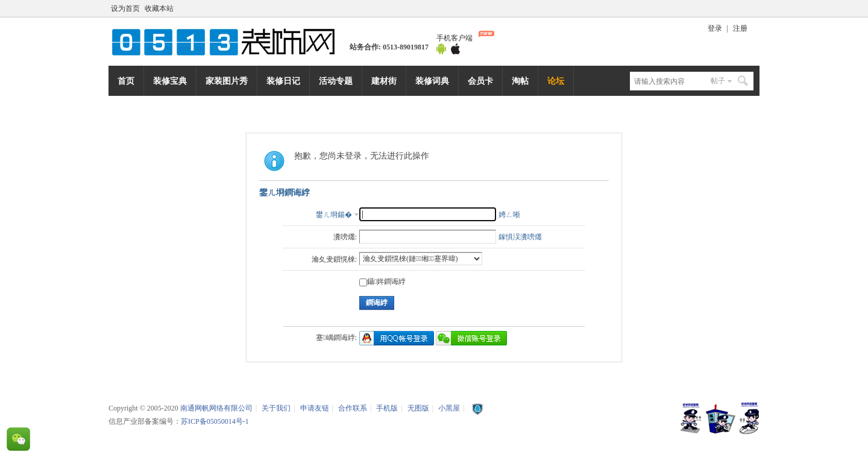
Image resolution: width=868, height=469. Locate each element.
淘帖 (520, 81)
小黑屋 (449, 408)
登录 (715, 28)
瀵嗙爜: (345, 237)
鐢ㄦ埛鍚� (334, 215)
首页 (126, 81)
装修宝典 (170, 81)
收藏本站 (159, 8)
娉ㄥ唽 (509, 215)
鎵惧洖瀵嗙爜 (520, 237)
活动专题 (336, 81)
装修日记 (283, 81)
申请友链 (315, 408)
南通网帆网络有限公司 (229, 42)
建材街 (384, 81)
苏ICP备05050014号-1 (215, 421)
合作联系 (353, 408)
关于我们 (276, 408)
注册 (740, 28)
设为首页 (125, 8)
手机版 (387, 408)
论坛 (556, 81)
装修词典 (432, 81)
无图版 (418, 408)
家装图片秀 (227, 81)
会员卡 (480, 81)
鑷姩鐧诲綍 (382, 282)
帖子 (718, 81)
